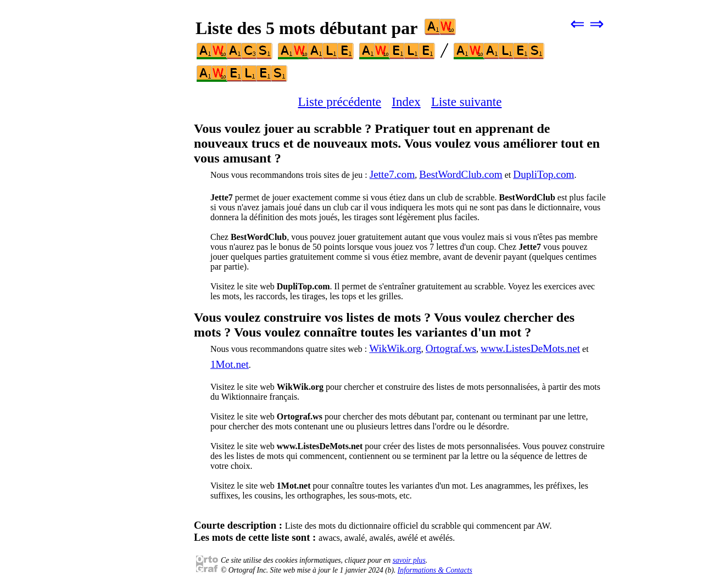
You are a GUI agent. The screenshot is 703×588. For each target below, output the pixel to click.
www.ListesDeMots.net (530, 348)
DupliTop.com (543, 174)
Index (406, 102)
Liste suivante (467, 102)
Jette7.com (392, 174)
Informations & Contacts (435, 570)
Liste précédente (340, 102)
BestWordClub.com (461, 174)
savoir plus (409, 560)
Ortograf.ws (451, 348)
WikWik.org (395, 348)
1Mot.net (230, 364)
